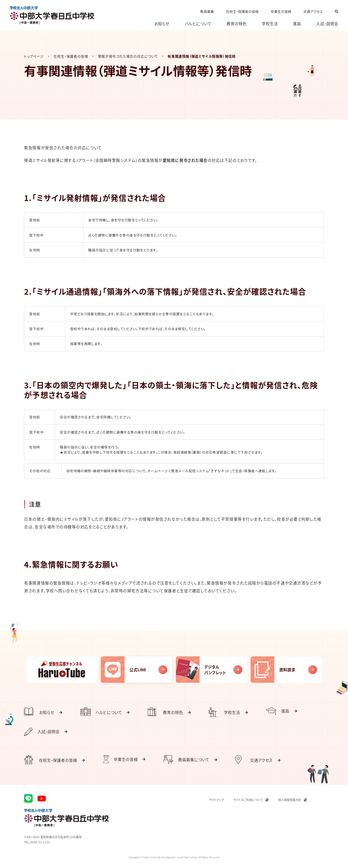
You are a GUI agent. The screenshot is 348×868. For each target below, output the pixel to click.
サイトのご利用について (251, 800)
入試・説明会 (327, 24)
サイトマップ (217, 800)
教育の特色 (237, 24)
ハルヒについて (198, 24)
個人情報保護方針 (292, 800)
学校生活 (270, 24)
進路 (297, 24)
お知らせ (162, 24)
